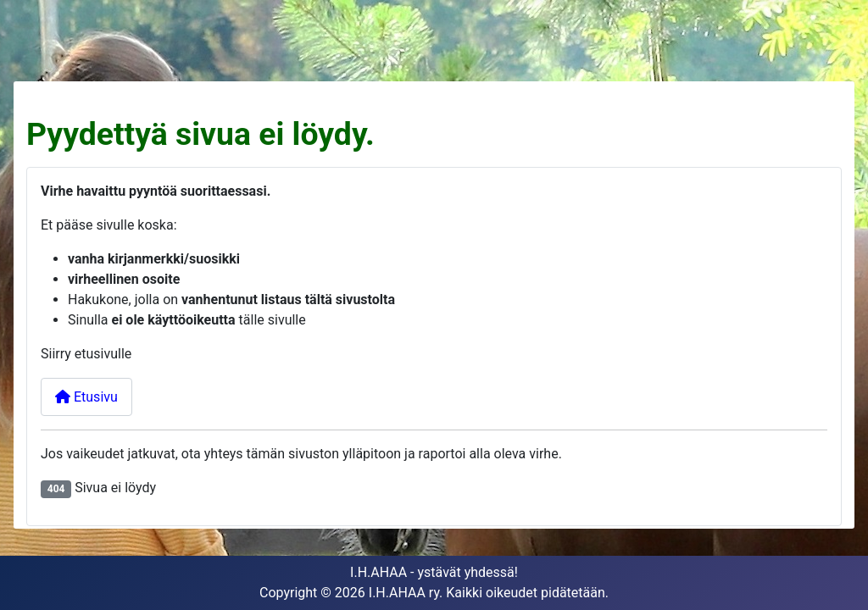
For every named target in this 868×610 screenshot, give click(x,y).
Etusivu (86, 397)
